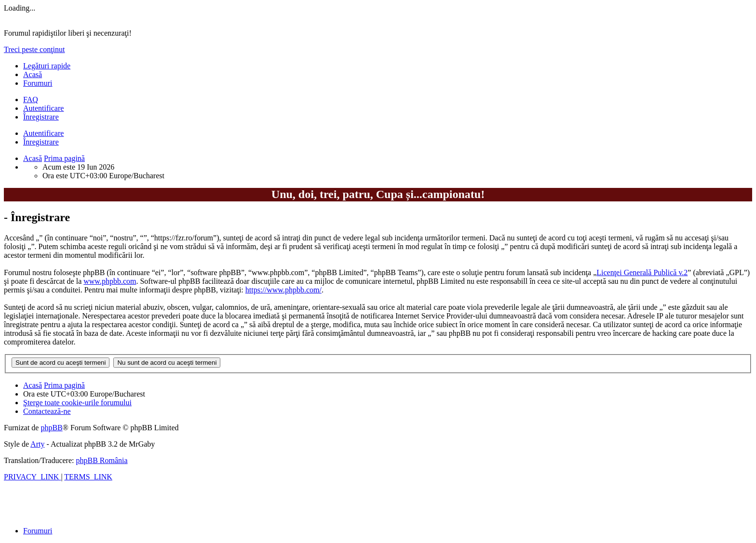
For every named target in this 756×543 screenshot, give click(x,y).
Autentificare (43, 133)
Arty (37, 444)
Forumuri (38, 83)
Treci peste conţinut (34, 49)
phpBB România (101, 460)
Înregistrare (41, 142)
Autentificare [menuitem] (43, 108)
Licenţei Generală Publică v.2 (642, 272)
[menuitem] (31, 99)
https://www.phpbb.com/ (283, 290)
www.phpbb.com (110, 281)
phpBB (51, 428)
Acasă (33, 74)
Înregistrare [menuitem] (41, 117)
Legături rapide (47, 66)
